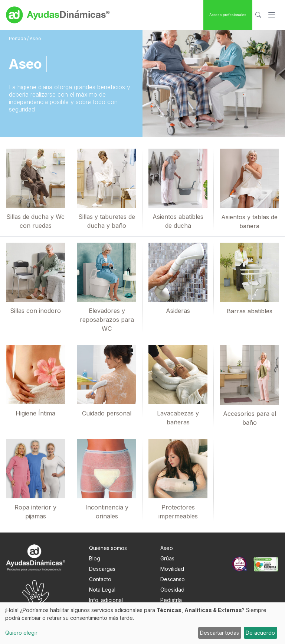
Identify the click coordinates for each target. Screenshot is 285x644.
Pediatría (171, 600)
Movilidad (172, 569)
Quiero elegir (21, 633)
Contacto (100, 579)
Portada (18, 38)
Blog (95, 558)
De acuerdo (260, 633)
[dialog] (142, 623)
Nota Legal (102, 590)
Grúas (167, 558)
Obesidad (172, 590)
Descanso (173, 579)
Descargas (102, 569)
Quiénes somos (108, 548)
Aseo (167, 548)
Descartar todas (220, 633)
